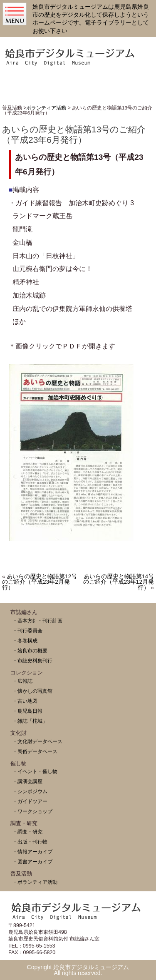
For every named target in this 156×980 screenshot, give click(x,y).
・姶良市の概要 (30, 650)
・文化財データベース (37, 741)
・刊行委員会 (27, 631)
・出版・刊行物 (30, 842)
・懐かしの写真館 (32, 691)
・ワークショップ (32, 811)
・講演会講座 (27, 781)
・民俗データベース (35, 751)
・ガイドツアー (30, 801)
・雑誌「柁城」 (30, 721)
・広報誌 (22, 681)
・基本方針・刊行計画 (37, 621)
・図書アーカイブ (32, 862)
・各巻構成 (25, 640)
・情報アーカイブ (32, 852)
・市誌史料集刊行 (32, 660)
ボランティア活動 (46, 108)
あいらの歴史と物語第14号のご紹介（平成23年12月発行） (119, 582)
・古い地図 (25, 701)
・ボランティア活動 (35, 882)
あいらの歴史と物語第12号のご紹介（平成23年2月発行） (40, 582)
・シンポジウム (30, 791)
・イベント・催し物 (35, 771)
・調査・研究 (27, 832)
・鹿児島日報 (27, 711)
